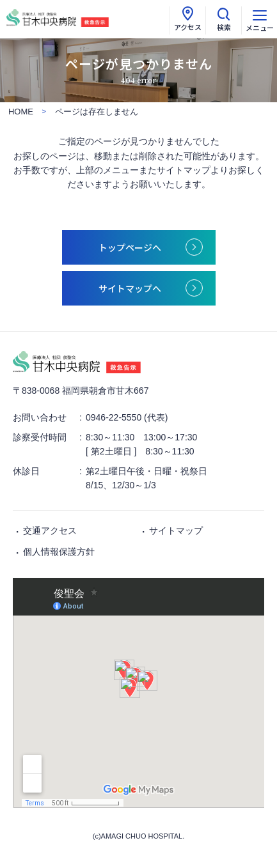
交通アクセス (50, 531)
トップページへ (130, 247)
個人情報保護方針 (59, 552)
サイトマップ (176, 531)
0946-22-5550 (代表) (127, 417)
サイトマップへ (130, 288)
